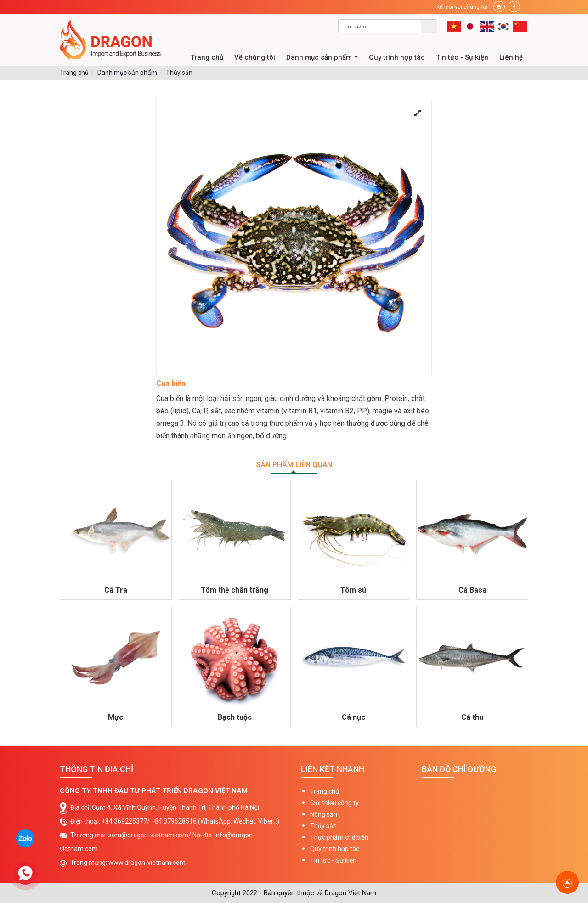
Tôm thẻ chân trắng (235, 590)
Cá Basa (472, 590)
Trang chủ (74, 73)
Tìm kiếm (429, 26)
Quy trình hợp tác (335, 849)
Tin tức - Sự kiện (333, 860)
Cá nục (353, 717)
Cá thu (472, 717)
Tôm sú (353, 590)
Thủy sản (179, 73)
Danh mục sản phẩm (127, 73)
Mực (116, 717)
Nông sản (324, 814)
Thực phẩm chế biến (339, 837)
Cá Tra (116, 590)
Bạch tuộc (235, 717)
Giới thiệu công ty (334, 803)
